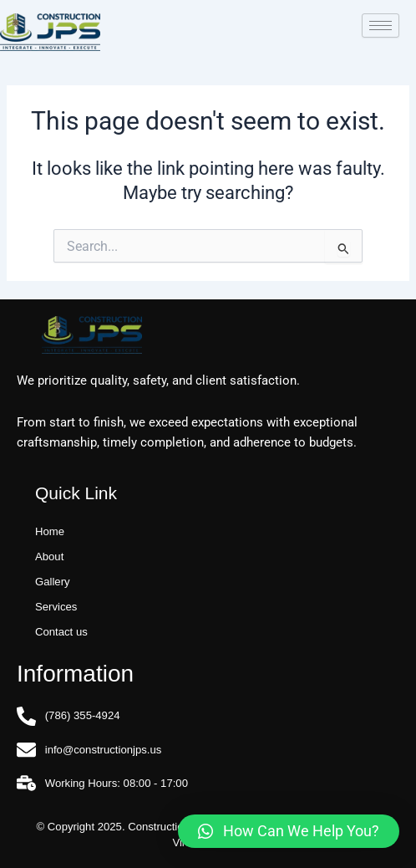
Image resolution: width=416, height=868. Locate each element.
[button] (289, 831)
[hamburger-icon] (380, 26)
